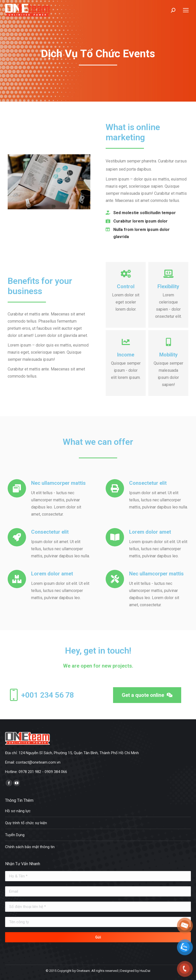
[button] (147, 695)
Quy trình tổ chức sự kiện (26, 823)
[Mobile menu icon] (186, 10)
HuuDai (145, 971)
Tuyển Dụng (15, 835)
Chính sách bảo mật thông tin (30, 847)
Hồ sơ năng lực (18, 811)
